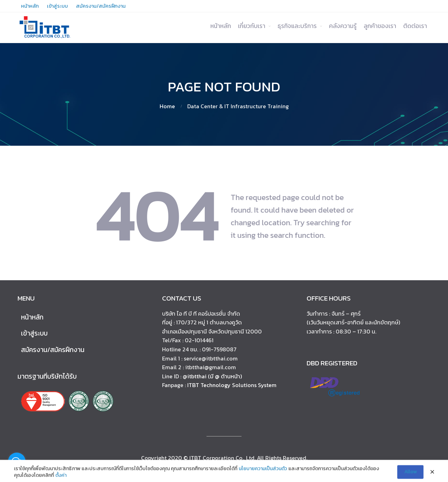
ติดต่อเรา (415, 26)
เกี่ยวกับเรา (252, 26)
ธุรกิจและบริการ (297, 26)
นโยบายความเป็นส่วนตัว (263, 471)
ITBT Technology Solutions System (232, 385)
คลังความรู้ (343, 26)
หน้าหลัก (221, 26)
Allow (410, 474)
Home (167, 106)
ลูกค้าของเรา (380, 26)
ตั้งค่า (61, 478)
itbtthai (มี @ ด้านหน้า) (215, 376)
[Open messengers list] (17, 461)
